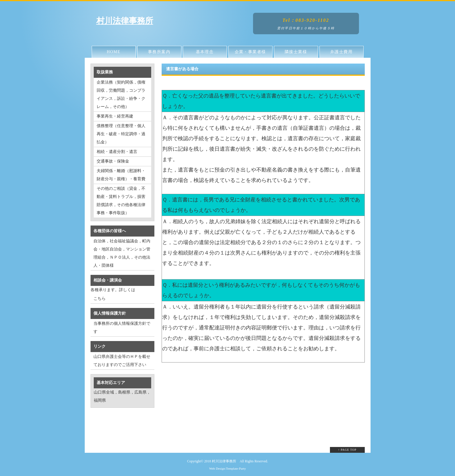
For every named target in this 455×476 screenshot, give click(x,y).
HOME (114, 52)
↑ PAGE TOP (347, 450)
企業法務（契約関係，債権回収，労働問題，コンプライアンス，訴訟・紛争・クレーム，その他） (121, 94)
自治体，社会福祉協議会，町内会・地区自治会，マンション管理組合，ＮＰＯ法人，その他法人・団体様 (122, 253)
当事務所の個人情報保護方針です (122, 328)
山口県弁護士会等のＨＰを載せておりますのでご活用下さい (122, 361)
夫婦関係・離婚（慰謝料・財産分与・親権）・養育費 (121, 175)
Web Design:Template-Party (228, 468)
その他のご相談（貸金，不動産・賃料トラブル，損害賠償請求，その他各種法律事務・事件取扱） (121, 201)
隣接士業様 (296, 52)
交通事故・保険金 (113, 161)
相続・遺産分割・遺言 (117, 152)
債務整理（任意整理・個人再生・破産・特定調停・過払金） (121, 134)
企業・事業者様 (250, 52)
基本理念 (205, 52)
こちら (100, 299)
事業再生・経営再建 (115, 116)
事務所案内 (159, 52)
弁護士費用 (341, 52)
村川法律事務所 (125, 21)
